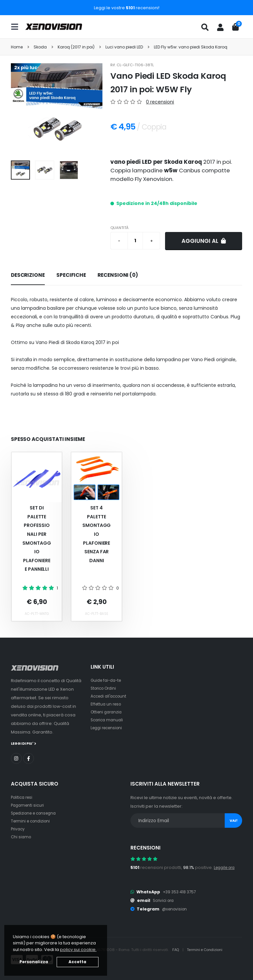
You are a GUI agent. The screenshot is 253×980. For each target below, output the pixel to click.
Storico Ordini (105, 688)
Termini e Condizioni (207, 949)
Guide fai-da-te (108, 680)
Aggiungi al (204, 241)
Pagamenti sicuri (29, 805)
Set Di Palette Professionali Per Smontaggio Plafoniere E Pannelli (37, 538)
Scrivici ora (165, 900)
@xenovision (176, 909)
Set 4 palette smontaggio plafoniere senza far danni (97, 534)
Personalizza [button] (34, 962)
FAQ (177, 949)
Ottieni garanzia (108, 712)
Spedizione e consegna (36, 813)
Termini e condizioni (32, 821)
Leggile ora (226, 867)
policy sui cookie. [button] (78, 950)
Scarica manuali (108, 720)
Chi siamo (22, 836)
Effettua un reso (107, 704)
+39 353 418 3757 (181, 892)
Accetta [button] (77, 962)
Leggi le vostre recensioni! (127, 8)
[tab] (28, 275)
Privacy (18, 829)
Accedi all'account (110, 696)
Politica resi (23, 797)
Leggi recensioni (108, 728)
